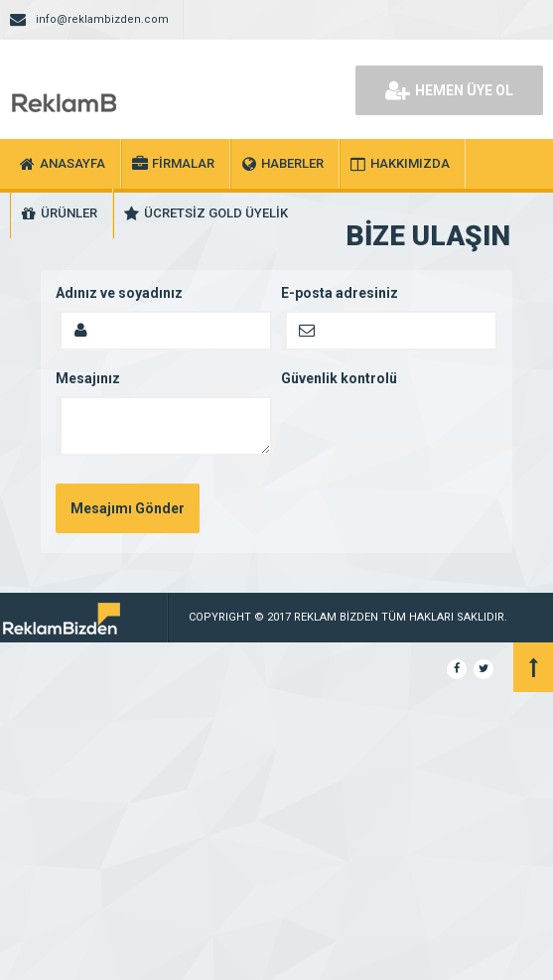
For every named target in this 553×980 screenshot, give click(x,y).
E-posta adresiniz (340, 293)
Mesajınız (88, 378)
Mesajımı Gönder (128, 508)
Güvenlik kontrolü (339, 378)
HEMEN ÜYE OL (449, 90)
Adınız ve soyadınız (119, 293)
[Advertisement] (276, 831)
